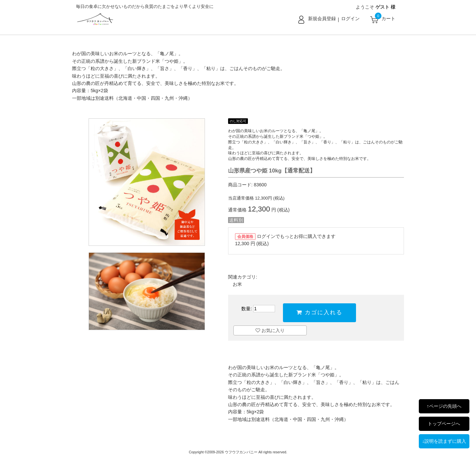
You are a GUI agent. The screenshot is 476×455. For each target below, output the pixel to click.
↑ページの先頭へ (444, 406)
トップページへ (444, 424)
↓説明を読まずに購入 (444, 441)
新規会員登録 (322, 19)
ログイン (350, 19)
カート (388, 19)
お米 (237, 284)
